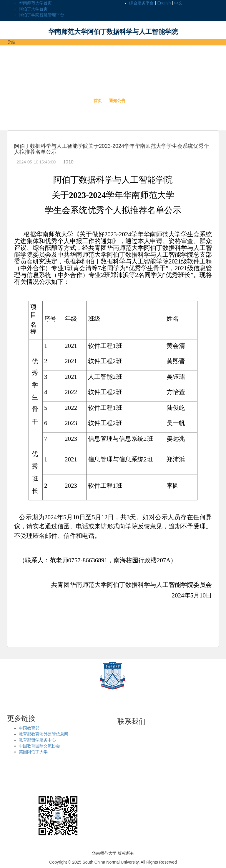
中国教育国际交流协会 (39, 746)
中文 (178, 3)
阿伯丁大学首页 (33, 9)
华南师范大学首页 (35, 3)
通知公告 (117, 101)
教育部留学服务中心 (37, 740)
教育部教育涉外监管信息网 (44, 734)
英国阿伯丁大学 (33, 752)
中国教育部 (29, 728)
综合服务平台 (142, 3)
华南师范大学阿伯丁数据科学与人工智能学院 (113, 32)
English (164, 3)
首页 (98, 101)
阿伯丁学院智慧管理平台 (41, 15)
